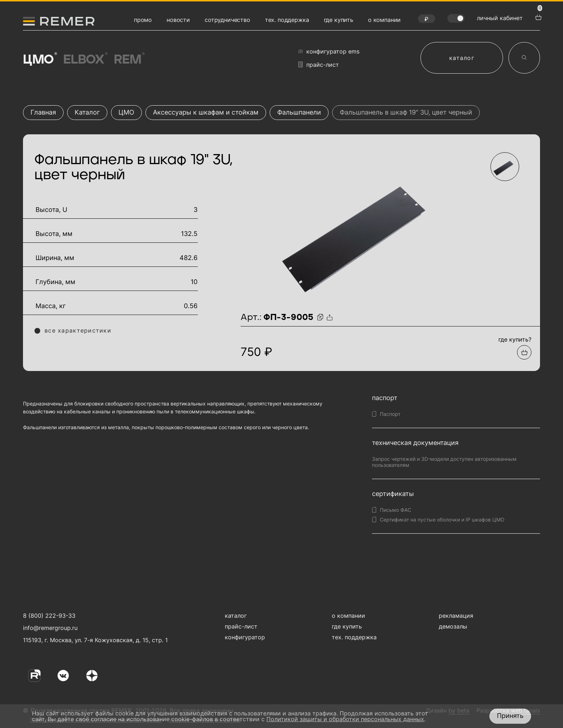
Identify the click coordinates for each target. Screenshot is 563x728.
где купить (339, 20)
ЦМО (39, 59)
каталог (462, 58)
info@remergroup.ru (49, 628)
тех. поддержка (287, 20)
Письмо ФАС (396, 510)
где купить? (515, 339)
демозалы (453, 626)
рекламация (456, 616)
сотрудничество (227, 20)
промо (143, 20)
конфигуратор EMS (329, 51)
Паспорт (390, 414)
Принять (510, 716)
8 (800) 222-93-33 (49, 616)
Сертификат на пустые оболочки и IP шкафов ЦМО (442, 520)
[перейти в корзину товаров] (538, 17)
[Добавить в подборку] (524, 352)
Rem (129, 59)
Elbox (85, 59)
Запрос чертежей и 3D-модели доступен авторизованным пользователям (444, 462)
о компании (384, 20)
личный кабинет (500, 18)
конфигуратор (245, 637)
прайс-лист (319, 64)
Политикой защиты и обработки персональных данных (345, 719)
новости (178, 20)
